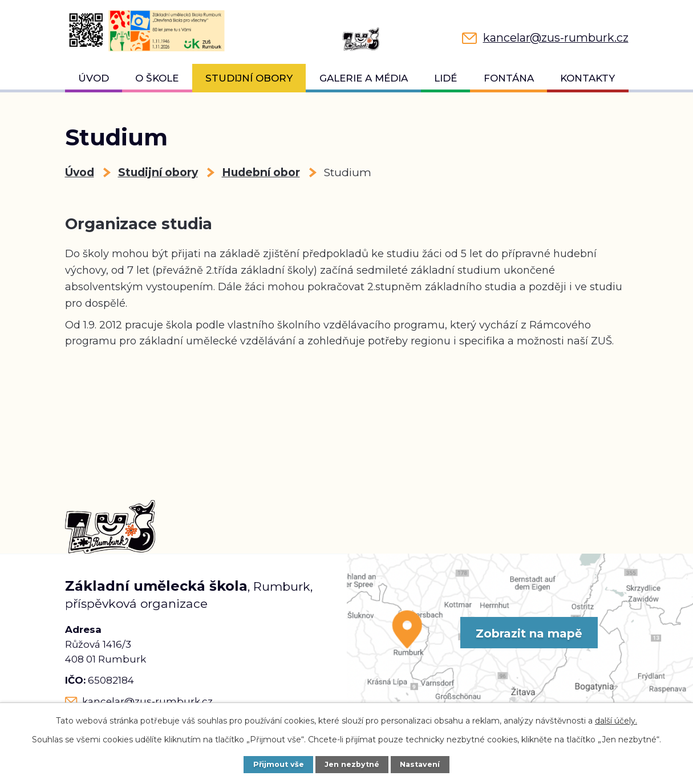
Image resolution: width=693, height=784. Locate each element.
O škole (157, 78)
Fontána (509, 78)
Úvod (94, 78)
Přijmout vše (279, 764)
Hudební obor (261, 172)
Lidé (445, 78)
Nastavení (420, 764)
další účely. (616, 721)
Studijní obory (249, 78)
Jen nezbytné (352, 764)
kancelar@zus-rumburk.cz (147, 701)
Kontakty (587, 78)
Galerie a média (364, 78)
